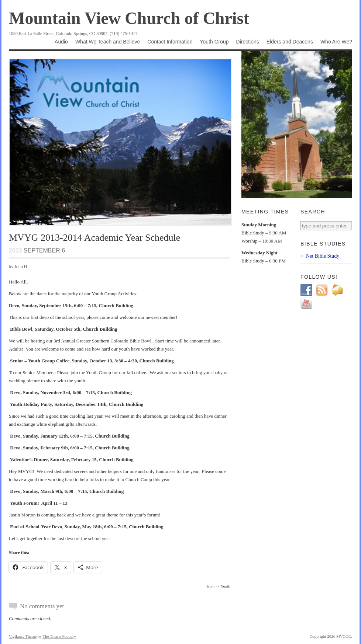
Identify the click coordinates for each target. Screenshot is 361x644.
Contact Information (170, 42)
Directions (248, 42)
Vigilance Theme (23, 636)
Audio (61, 42)
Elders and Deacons (290, 42)
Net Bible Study (323, 256)
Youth (226, 586)
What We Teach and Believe (108, 42)
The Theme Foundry (59, 636)
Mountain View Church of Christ (129, 18)
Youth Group (214, 42)
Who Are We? (336, 42)
